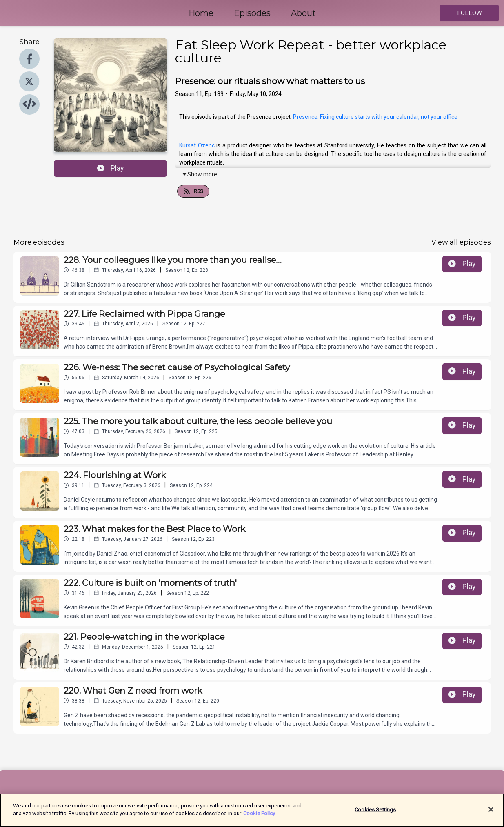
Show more (199, 174)
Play (111, 168)
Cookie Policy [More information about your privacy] (259, 817)
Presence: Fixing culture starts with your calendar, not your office (375, 117)
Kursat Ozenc (197, 145)
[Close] (491, 813)
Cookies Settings (375, 813)
